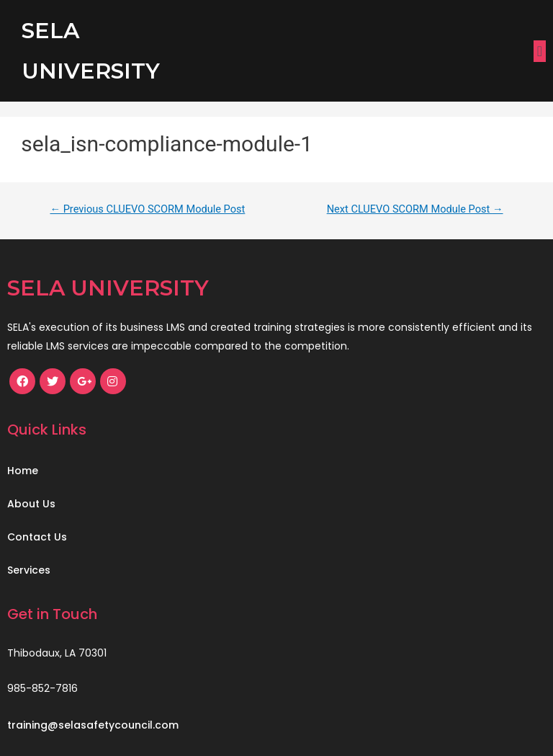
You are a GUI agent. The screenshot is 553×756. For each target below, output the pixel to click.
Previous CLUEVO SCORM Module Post (147, 209)
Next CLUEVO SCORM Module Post (415, 209)
